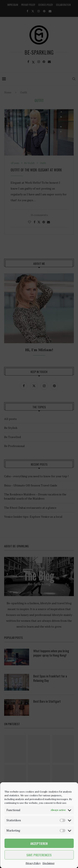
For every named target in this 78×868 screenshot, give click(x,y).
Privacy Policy (33, 863)
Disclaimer (49, 863)
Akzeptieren (39, 843)
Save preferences (39, 855)
